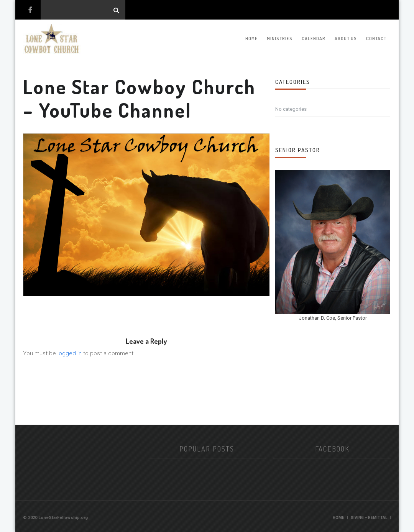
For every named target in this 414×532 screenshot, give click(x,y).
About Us (346, 39)
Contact (376, 39)
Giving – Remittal (369, 518)
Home (251, 39)
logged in (70, 353)
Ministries (280, 39)
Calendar (314, 39)
